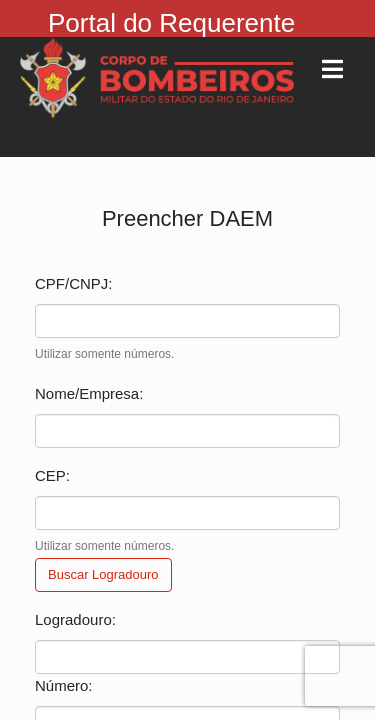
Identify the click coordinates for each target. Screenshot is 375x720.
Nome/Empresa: (89, 393)
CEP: (52, 475)
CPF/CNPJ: (74, 283)
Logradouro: (75, 619)
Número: (64, 685)
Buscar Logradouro (103, 574)
